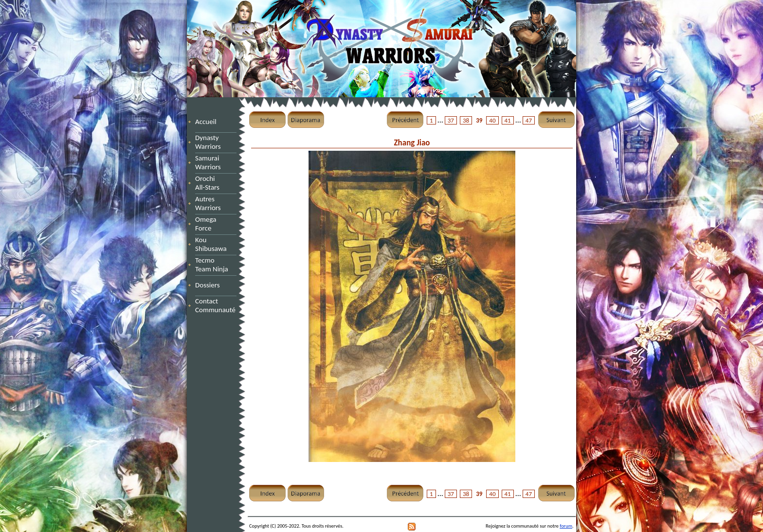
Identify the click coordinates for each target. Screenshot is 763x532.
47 (529, 120)
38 (466, 120)
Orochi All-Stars (211, 183)
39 (479, 120)
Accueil (206, 122)
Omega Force (215, 224)
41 (508, 120)
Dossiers (208, 285)
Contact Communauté (215, 305)
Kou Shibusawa (211, 244)
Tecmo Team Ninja (212, 265)
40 (492, 120)
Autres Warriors (211, 203)
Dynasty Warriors (209, 142)
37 (451, 120)
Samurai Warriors (210, 162)
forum (566, 526)
